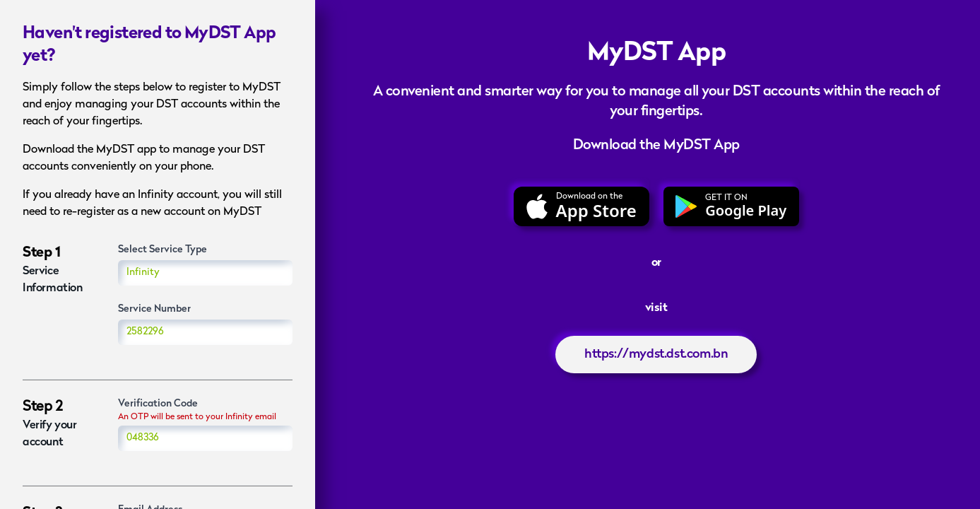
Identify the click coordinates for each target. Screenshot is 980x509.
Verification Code (158, 404)
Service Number (154, 309)
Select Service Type (163, 250)
